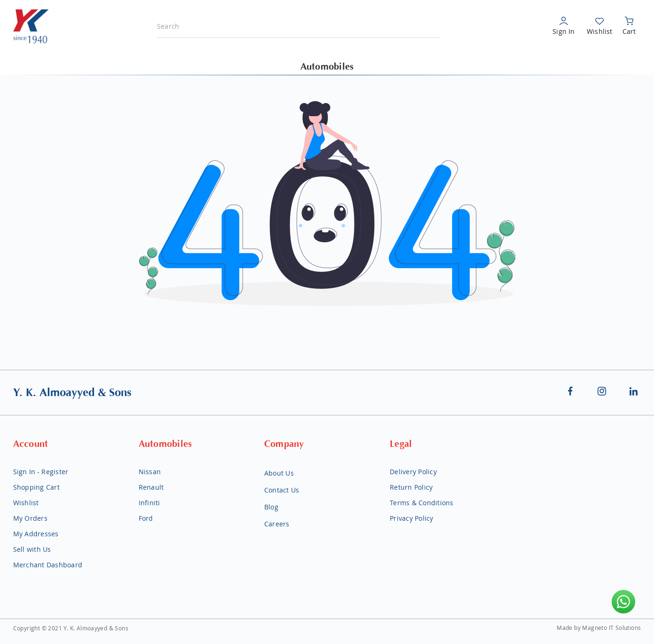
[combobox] (298, 27)
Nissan (150, 472)
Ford (146, 518)
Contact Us (282, 490)
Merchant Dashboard (48, 565)
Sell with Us (32, 549)
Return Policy (411, 487)
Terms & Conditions (422, 503)
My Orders (30, 518)
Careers (277, 524)
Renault (151, 487)
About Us (279, 473)
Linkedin (634, 391)
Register (55, 472)
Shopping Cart (36, 487)
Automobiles (327, 67)
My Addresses (36, 534)
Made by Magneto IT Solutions (599, 628)
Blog (271, 507)
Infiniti (150, 503)
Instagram (602, 391)
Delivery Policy (413, 472)
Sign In (563, 31)
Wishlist (599, 31)
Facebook (571, 391)
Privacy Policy (412, 518)
